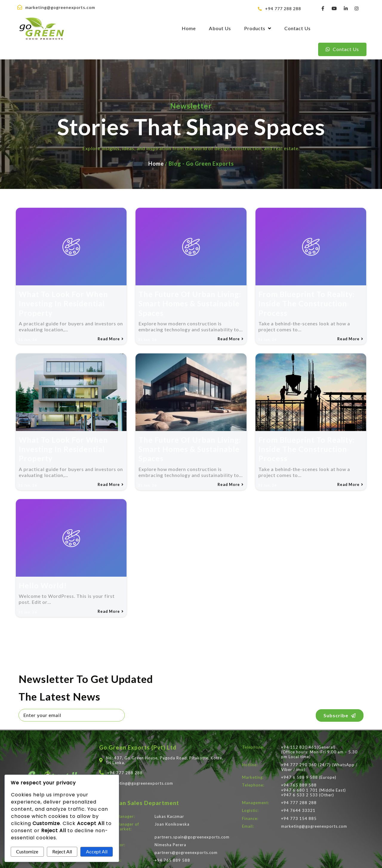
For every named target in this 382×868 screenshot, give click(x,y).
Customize (27, 851)
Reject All (62, 851)
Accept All (97, 851)
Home (156, 157)
